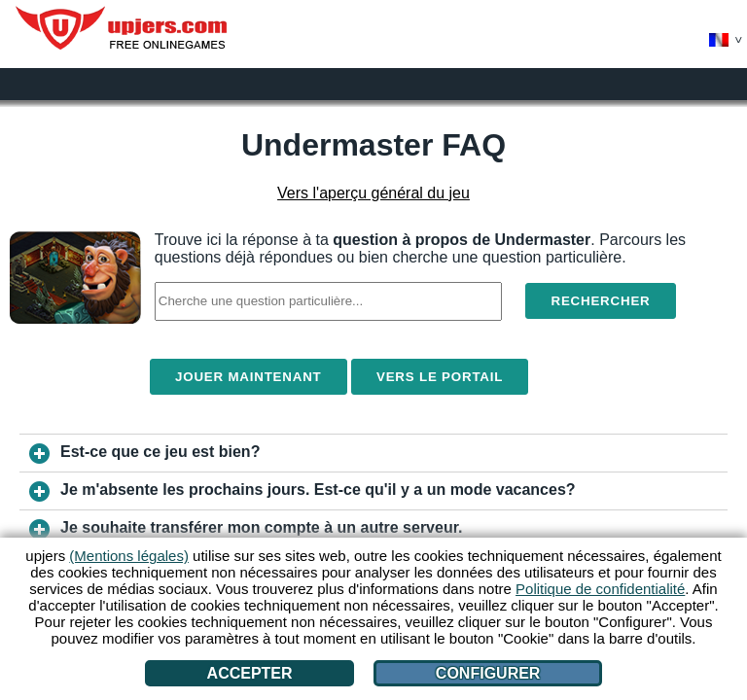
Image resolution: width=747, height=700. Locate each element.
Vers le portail (440, 377)
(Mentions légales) (129, 556)
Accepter (250, 673)
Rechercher (600, 301)
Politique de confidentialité (600, 589)
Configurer (488, 673)
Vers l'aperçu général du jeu (373, 193)
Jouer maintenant (249, 377)
